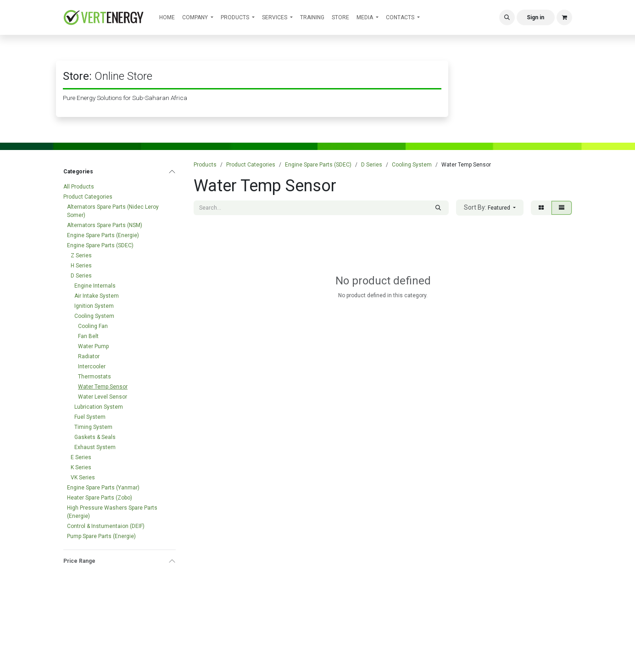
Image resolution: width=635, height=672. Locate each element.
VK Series (83, 478)
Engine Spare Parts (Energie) (103, 235)
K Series (81, 467)
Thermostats (95, 377)
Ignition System (94, 306)
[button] (507, 17)
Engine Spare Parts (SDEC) (100, 245)
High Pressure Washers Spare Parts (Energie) (112, 512)
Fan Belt (88, 336)
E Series (81, 457)
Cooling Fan (93, 326)
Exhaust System (95, 447)
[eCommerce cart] (564, 17)
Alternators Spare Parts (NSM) (105, 225)
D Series (81, 276)
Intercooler (92, 367)
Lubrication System (99, 407)
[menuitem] (167, 17)
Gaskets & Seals (95, 437)
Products (205, 165)
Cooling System (94, 316)
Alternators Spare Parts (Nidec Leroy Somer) (113, 211)
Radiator (89, 356)
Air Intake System (97, 296)
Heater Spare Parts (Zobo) (100, 498)
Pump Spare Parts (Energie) (101, 536)
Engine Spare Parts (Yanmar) (103, 488)
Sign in (535, 17)
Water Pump (93, 346)
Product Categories (88, 197)
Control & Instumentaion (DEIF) (106, 526)
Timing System (93, 427)
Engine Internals (95, 286)
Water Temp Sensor (103, 387)
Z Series (81, 255)
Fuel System (90, 417)
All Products (79, 187)
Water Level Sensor (103, 397)
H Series (81, 266)
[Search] (438, 208)
